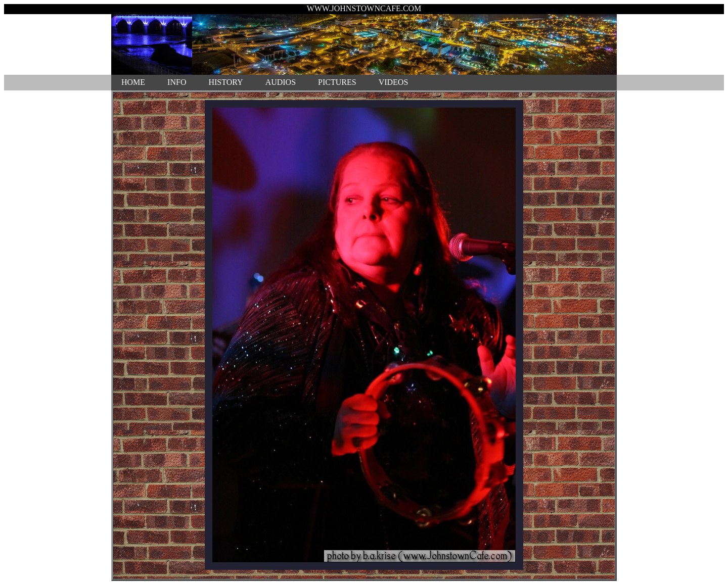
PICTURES (337, 82)
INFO (177, 82)
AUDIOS (281, 82)
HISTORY (225, 82)
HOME (133, 82)
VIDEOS (394, 82)
